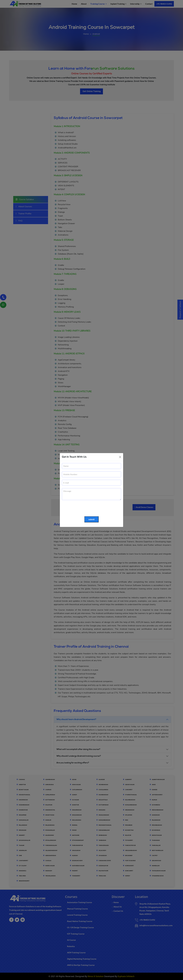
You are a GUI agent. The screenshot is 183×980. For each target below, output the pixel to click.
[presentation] (81, 508)
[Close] (120, 457)
